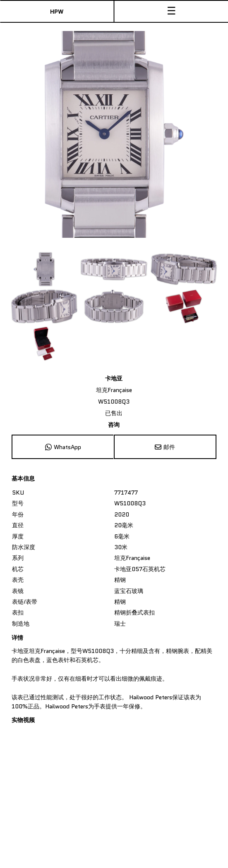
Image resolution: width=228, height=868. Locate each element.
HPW (57, 12)
